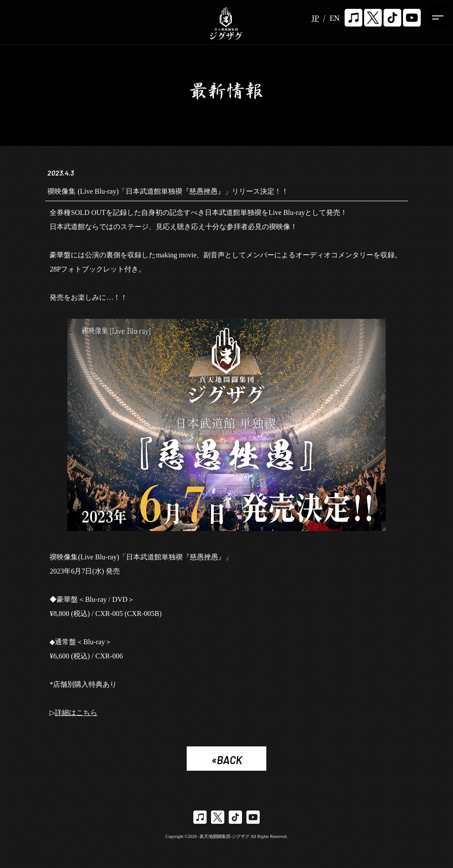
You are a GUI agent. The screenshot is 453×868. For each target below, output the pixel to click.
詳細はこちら (76, 713)
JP (315, 18)
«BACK (227, 760)
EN (335, 18)
